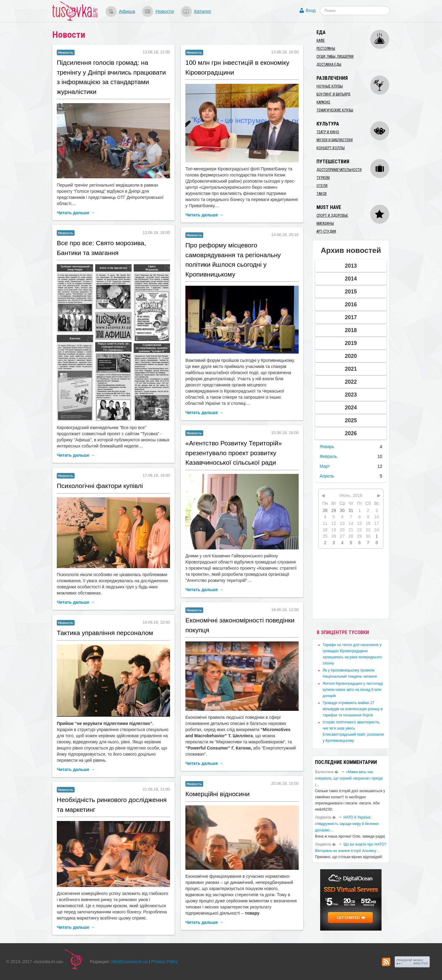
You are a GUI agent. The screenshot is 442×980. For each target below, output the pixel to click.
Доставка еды (329, 64)
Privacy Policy (164, 962)
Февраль (328, 456)
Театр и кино (328, 132)
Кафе (321, 41)
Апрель (327, 476)
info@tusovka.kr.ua (129, 962)
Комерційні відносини (217, 794)
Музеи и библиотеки (335, 140)
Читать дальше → (76, 213)
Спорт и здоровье (332, 215)
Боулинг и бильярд (333, 94)
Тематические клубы (335, 110)
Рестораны (326, 48)
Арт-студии (326, 231)
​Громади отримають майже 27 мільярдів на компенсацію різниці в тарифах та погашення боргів (353, 709)
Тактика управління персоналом (105, 633)
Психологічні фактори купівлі (100, 486)
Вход (311, 10)
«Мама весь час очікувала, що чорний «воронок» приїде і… (349, 778)
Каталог (203, 11)
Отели (322, 186)
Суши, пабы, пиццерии (335, 56)
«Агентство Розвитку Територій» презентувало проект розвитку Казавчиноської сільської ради (234, 453)
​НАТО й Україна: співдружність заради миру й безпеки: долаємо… (347, 824)
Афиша (127, 11)
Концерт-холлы (331, 148)
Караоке (323, 102)
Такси (322, 194)
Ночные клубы (330, 86)
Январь (327, 447)
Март (325, 466)
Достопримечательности (339, 170)
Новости (165, 11)
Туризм (323, 178)
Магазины (325, 223)
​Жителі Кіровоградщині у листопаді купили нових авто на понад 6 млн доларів (353, 690)
